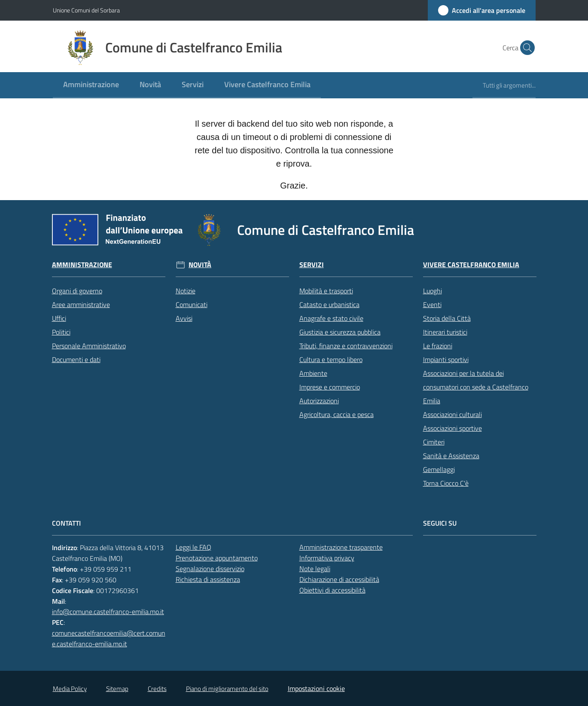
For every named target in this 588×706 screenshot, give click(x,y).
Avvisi (184, 318)
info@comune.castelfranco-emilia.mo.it (108, 612)
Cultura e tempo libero (331, 359)
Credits (157, 689)
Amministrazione (82, 265)
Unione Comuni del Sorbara (86, 10)
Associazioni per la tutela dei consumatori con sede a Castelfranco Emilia (476, 387)
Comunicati (192, 304)
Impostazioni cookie (316, 688)
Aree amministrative (81, 304)
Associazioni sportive (452, 428)
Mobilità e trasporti (326, 291)
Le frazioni (438, 346)
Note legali (315, 569)
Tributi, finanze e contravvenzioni (346, 346)
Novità (200, 265)
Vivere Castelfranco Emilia (471, 265)
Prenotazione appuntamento (217, 558)
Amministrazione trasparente (341, 547)
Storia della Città (447, 318)
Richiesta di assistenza (208, 579)
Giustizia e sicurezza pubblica (340, 332)
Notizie (186, 291)
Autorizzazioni (319, 401)
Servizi (312, 265)
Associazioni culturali (452, 414)
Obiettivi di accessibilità (332, 590)
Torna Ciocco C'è (446, 483)
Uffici (59, 318)
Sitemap (117, 689)
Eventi (432, 304)
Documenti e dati (76, 359)
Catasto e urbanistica (329, 304)
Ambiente (313, 373)
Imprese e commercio (330, 387)
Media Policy (70, 689)
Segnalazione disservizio (210, 569)
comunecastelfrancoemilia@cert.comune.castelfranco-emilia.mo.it (109, 638)
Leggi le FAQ (193, 547)
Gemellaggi (439, 469)
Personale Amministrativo (89, 346)
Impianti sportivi (446, 359)
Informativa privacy (327, 558)
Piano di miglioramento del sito (227, 689)
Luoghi (433, 291)
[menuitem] (91, 85)
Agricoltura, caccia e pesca (337, 414)
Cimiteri (434, 442)
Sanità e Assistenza (451, 456)
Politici (61, 332)
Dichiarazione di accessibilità (339, 579)
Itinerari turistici (445, 332)
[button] (525, 48)
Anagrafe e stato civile (331, 318)
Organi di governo (77, 291)
